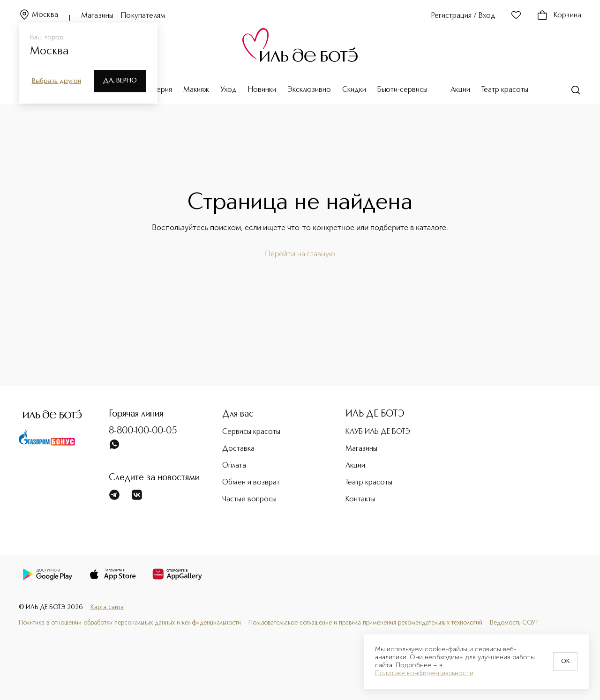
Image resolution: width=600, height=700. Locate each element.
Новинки (262, 90)
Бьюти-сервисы (402, 90)
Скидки (354, 90)
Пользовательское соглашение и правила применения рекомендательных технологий (365, 623)
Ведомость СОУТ (514, 623)
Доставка (238, 449)
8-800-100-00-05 (143, 431)
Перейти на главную (300, 254)
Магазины (97, 16)
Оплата (234, 466)
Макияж (196, 90)
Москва (38, 15)
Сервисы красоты (251, 432)
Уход (229, 90)
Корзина (559, 15)
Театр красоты (505, 90)
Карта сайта (107, 607)
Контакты (360, 499)
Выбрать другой (56, 81)
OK (565, 662)
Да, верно (120, 81)
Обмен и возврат (251, 483)
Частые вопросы (249, 499)
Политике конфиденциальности (424, 673)
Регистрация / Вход (463, 16)
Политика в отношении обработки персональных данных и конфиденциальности (130, 623)
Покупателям (143, 16)
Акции (460, 90)
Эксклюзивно (309, 90)
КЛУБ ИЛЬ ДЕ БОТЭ (378, 432)
